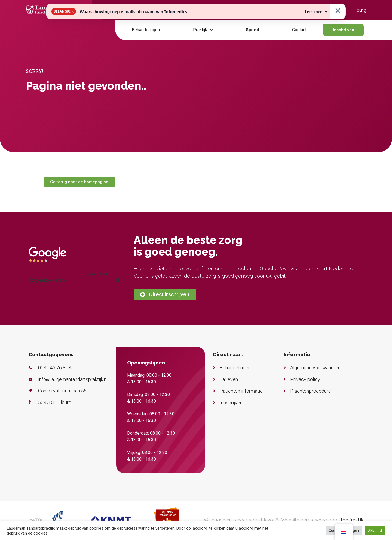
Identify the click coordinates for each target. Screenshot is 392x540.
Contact (299, 30)
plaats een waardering (50, 287)
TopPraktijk (352, 520)
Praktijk (203, 30)
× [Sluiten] (338, 10)
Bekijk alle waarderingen (91, 280)
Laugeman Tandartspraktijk (54, 274)
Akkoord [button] (375, 531)
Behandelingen (146, 30)
